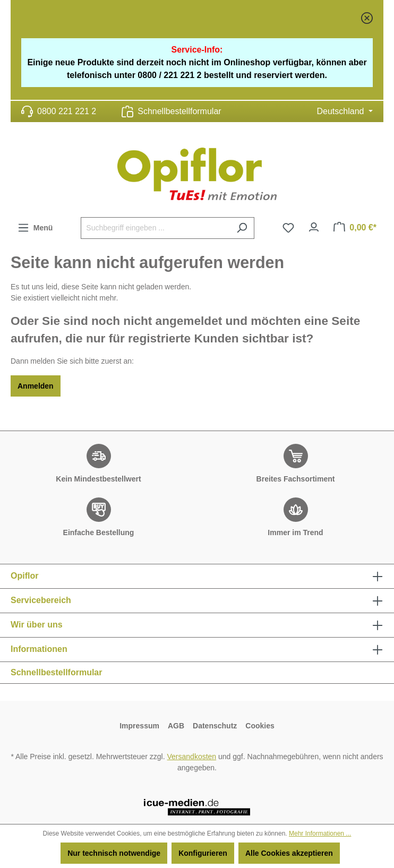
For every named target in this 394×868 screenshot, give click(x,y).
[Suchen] (242, 228)
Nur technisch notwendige (114, 853)
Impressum (139, 726)
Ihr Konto (314, 225)
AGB (176, 726)
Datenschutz (215, 726)
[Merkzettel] (288, 228)
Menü (35, 225)
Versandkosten (192, 757)
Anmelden (36, 386)
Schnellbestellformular (179, 111)
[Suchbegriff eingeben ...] (155, 228)
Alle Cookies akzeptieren (289, 853)
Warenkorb (363, 227)
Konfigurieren (203, 853)
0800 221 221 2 (67, 111)
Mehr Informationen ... (320, 833)
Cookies (260, 726)
